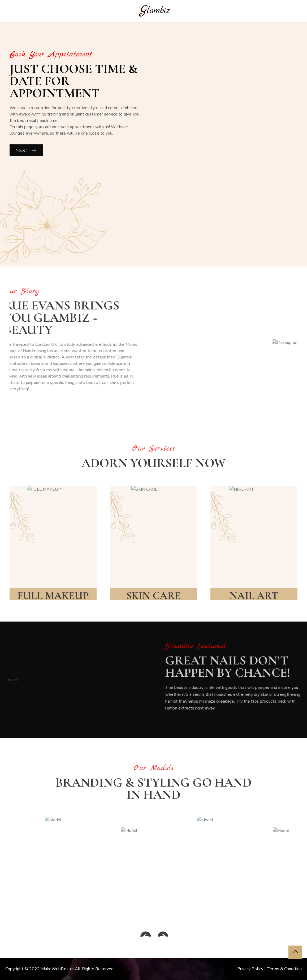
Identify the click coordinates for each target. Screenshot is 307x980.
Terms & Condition (284, 969)
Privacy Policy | (252, 969)
